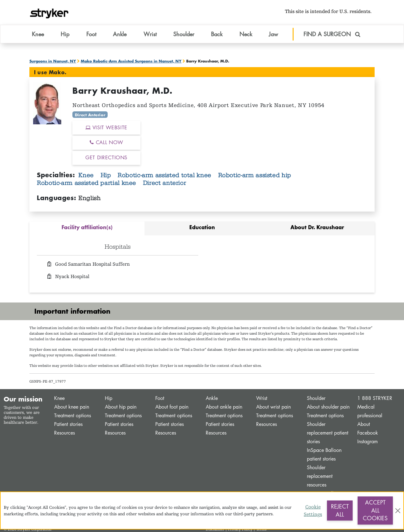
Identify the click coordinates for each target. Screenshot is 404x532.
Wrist (262, 398)
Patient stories (68, 424)
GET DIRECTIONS (106, 158)
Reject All (340, 510)
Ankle (212, 398)
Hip (107, 175)
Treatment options (73, 416)
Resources (64, 433)
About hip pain (121, 407)
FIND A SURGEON (332, 34)
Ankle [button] (120, 34)
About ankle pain (224, 407)
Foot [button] (91, 34)
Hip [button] (65, 34)
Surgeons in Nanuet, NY (53, 61)
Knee (87, 175)
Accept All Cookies (375, 510)
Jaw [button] (273, 34)
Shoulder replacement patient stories (328, 433)
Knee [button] (38, 34)
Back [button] (217, 34)
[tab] (87, 228)
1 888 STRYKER (375, 398)
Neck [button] (246, 34)
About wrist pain (273, 407)
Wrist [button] (150, 34)
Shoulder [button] (184, 34)
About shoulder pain (328, 407)
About (364, 424)
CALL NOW (106, 142)
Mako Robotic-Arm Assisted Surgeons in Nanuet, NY (131, 61)
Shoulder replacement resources (320, 476)
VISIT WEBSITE (106, 128)
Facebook (368, 433)
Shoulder (316, 398)
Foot (160, 398)
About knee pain (72, 407)
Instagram (367, 442)
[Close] (398, 511)
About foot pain (172, 407)
